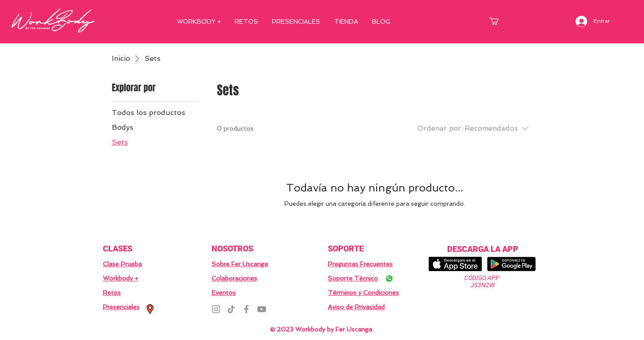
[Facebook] (246, 309)
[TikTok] (231, 309)
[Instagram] (216, 309)
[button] (498, 21)
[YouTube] (262, 309)
